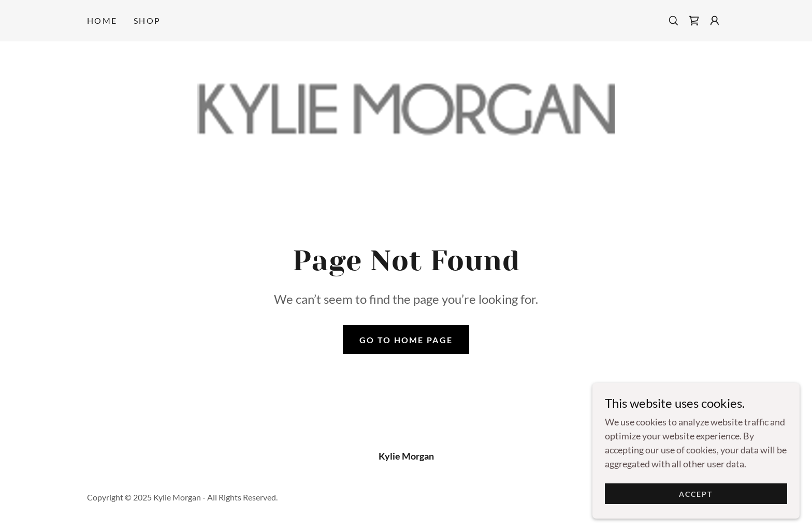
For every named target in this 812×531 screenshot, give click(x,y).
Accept (696, 501)
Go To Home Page (406, 340)
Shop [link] (147, 20)
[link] (694, 21)
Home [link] (102, 20)
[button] (715, 21)
